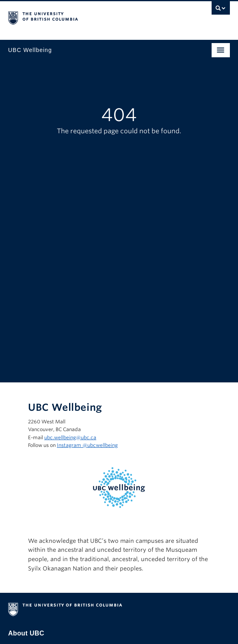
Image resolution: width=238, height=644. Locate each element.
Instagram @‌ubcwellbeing (87, 445)
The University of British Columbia (86, 17)
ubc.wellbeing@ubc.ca (70, 437)
